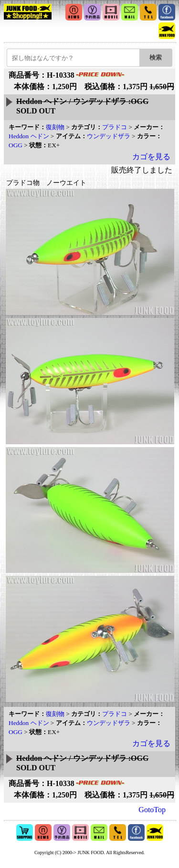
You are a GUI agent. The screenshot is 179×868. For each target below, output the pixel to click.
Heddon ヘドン (29, 136)
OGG (16, 145)
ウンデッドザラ (109, 136)
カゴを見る (151, 157)
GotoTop (152, 810)
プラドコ (115, 127)
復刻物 (55, 127)
